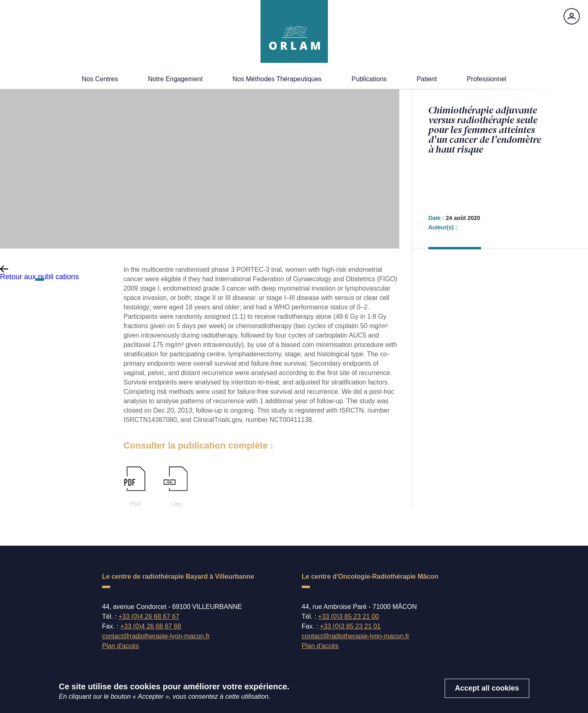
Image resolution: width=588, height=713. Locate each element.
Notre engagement (175, 79)
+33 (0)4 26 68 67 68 (150, 626)
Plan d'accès (120, 646)
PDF (135, 487)
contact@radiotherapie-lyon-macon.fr (156, 636)
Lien (176, 487)
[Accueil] (294, 31)
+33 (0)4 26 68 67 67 (149, 616)
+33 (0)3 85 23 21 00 (349, 616)
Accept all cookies (487, 692)
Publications (369, 79)
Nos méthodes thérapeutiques (277, 79)
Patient (427, 79)
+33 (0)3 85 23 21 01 (350, 626)
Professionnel (487, 79)
